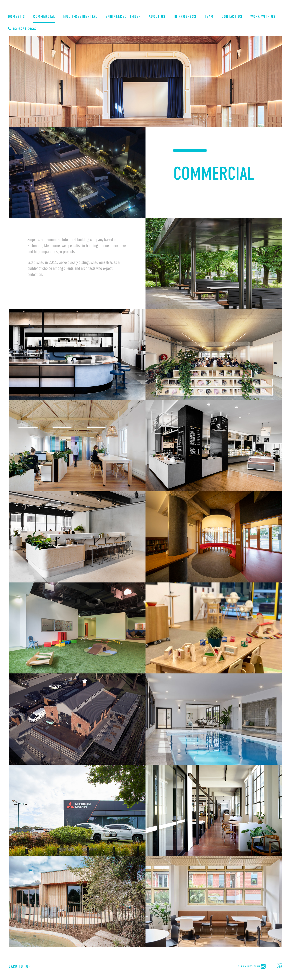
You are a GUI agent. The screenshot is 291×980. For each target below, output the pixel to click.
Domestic (17, 17)
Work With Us (263, 17)
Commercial (44, 17)
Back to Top (20, 966)
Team (209, 17)
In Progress (185, 17)
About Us (157, 17)
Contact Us (232, 17)
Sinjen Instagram (252, 967)
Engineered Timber (123, 17)
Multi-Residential (80, 17)
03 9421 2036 (22, 29)
